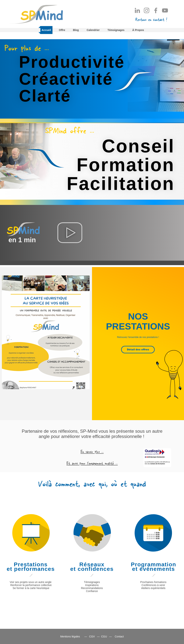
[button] (151, 19)
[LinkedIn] (137, 10)
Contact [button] (119, 636)
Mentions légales (70, 636)
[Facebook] (156, 10)
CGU (104, 636)
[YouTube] (165, 10)
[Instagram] (147, 10)
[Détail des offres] (138, 350)
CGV (92, 636)
